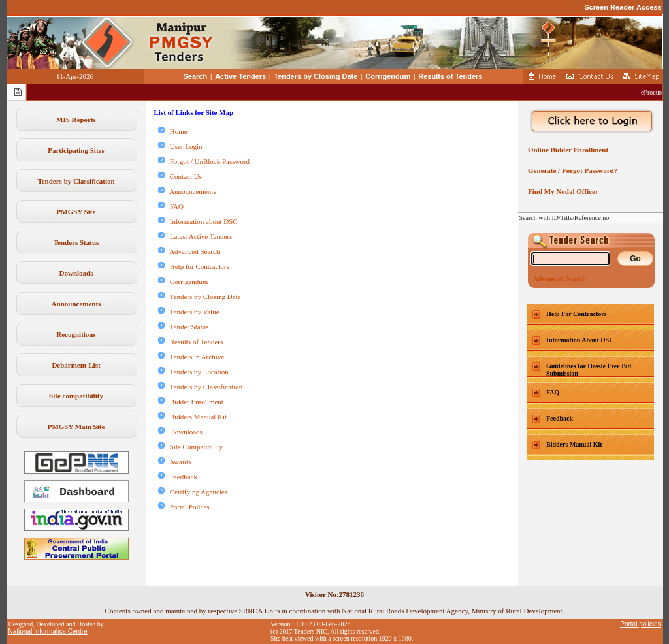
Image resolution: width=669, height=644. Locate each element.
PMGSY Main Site (76, 427)
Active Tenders (240, 76)
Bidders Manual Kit (193, 417)
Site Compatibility (190, 447)
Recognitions (76, 334)
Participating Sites (76, 150)
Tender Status (184, 327)
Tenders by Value (189, 312)
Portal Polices (184, 507)
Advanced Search (189, 251)
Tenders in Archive (191, 357)
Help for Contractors (194, 266)
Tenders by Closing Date (316, 76)
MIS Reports (76, 120)
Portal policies (640, 624)
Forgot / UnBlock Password (204, 161)
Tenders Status (76, 242)
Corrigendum (388, 76)
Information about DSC (198, 221)
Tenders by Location (193, 372)
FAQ (171, 206)
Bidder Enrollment (191, 402)
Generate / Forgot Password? (571, 170)
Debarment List (76, 365)
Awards (175, 462)
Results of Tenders (450, 76)
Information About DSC (580, 340)
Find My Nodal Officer (562, 191)
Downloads (76, 273)
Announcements (76, 304)
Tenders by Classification (76, 181)
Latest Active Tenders (195, 236)
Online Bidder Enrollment (567, 150)
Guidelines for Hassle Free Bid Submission (589, 370)
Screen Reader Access (623, 7)
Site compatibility (76, 396)
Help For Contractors (577, 314)
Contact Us (180, 176)
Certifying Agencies (193, 492)
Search (196, 76)
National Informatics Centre (48, 631)
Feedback (178, 477)
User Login (180, 146)
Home (173, 131)
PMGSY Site (76, 212)
